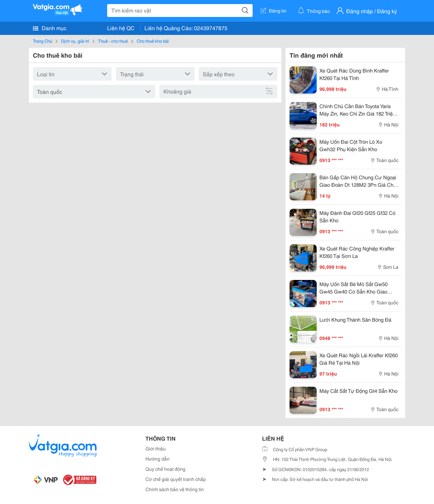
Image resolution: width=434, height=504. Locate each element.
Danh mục (50, 28)
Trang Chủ (43, 41)
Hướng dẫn (157, 459)
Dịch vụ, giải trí (75, 41)
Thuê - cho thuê (113, 41)
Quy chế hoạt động (165, 469)
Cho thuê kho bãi (153, 41)
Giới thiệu (156, 448)
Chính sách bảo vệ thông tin (175, 489)
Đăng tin (274, 11)
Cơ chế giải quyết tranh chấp (176, 479)
